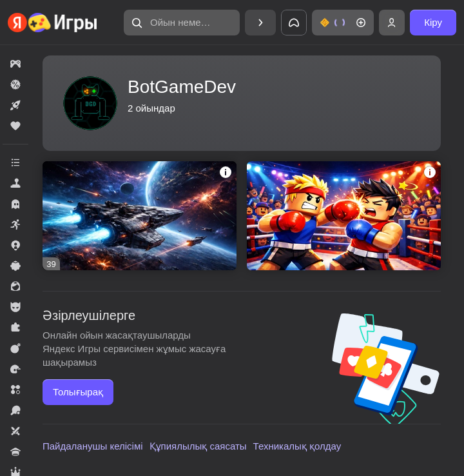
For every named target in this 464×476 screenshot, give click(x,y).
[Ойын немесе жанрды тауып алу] (182, 23)
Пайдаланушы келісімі (93, 446)
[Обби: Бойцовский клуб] (344, 216)
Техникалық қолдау (297, 446)
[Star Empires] (140, 216)
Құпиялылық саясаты (198, 446)
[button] (182, 23)
